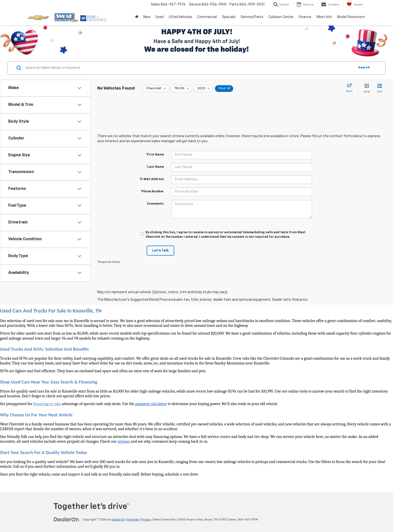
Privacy (146, 520)
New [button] (147, 17)
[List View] (380, 89)
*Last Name (155, 167)
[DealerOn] (66, 519)
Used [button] (160, 17)
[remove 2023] (203, 89)
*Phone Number (152, 192)
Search (364, 68)
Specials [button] (229, 17)
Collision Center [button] (281, 17)
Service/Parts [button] (252, 17)
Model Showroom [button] (351, 17)
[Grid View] (366, 89)
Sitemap (133, 520)
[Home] (137, 17)
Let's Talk (160, 251)
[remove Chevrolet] (156, 89)
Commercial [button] (207, 17)
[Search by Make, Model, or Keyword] (189, 68)
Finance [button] (305, 17)
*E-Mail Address (152, 179)
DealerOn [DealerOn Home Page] (118, 520)
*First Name (155, 155)
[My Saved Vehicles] (355, 5)
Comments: (155, 204)
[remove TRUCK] (181, 89)
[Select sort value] (351, 88)
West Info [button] (324, 17)
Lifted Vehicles (180, 17)
